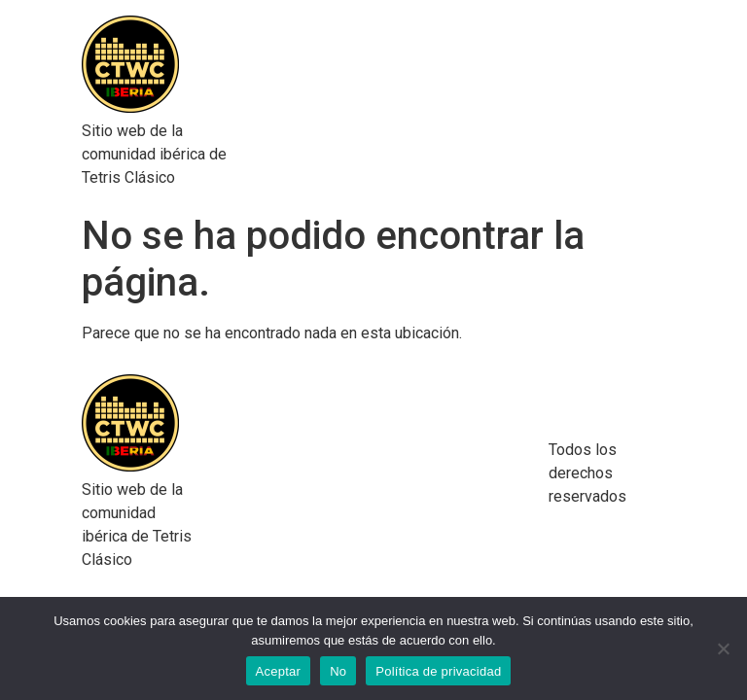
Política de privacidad (438, 671)
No (338, 671)
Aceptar (279, 671)
